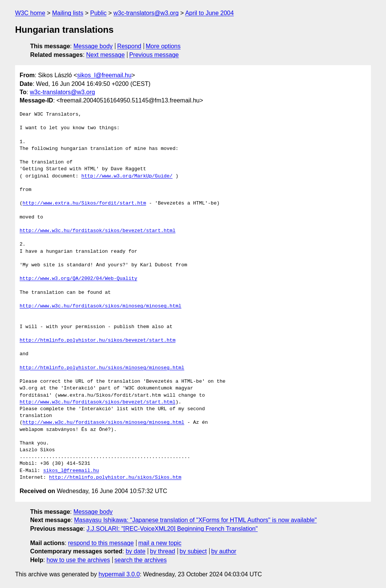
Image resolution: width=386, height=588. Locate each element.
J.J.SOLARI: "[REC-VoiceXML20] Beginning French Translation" (172, 529)
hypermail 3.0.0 (119, 574)
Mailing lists (68, 13)
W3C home (30, 13)
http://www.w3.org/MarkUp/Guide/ (127, 176)
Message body (93, 46)
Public (98, 13)
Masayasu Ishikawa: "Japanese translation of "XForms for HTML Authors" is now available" (196, 520)
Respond (129, 46)
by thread (163, 551)
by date (135, 551)
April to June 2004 (209, 13)
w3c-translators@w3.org (146, 13)
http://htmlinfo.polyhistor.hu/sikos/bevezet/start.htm (97, 341)
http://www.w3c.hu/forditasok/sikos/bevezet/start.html (97, 231)
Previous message (154, 55)
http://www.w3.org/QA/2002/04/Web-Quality (78, 279)
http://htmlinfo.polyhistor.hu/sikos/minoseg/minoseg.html (102, 368)
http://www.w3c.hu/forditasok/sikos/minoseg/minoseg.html (100, 306)
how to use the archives (78, 560)
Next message (106, 55)
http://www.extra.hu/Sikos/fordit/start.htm (84, 203)
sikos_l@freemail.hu (104, 75)
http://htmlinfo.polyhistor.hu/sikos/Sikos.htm (115, 478)
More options (163, 46)
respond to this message (101, 543)
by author (224, 551)
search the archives (141, 560)
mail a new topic (160, 543)
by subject (193, 551)
